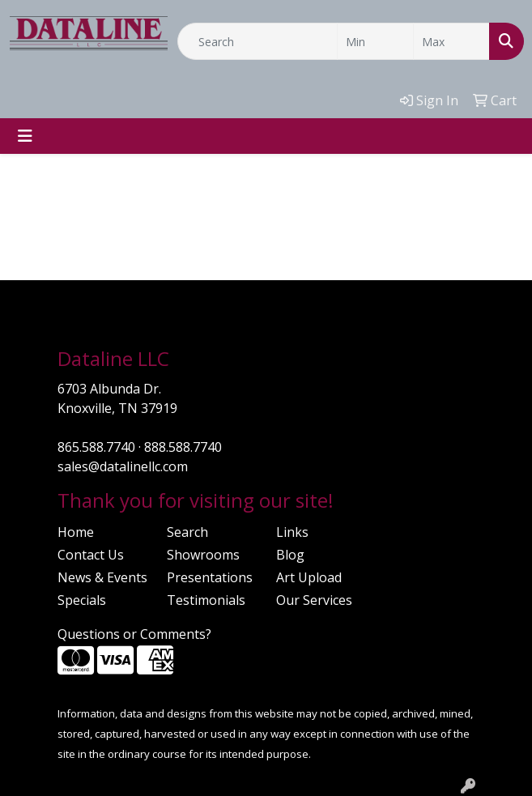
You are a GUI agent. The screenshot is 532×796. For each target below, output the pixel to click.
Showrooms (203, 555)
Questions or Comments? (134, 634)
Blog (290, 555)
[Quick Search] (257, 41)
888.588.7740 (183, 447)
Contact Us (91, 555)
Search (187, 532)
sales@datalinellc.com (123, 466)
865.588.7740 (96, 447)
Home (76, 532)
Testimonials (206, 600)
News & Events (102, 577)
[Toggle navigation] (25, 136)
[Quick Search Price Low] (375, 41)
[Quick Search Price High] (451, 41)
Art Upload (309, 577)
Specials (82, 600)
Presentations (210, 577)
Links (292, 532)
